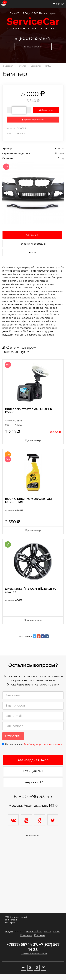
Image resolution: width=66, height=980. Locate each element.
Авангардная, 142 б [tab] (33, 760)
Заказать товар (33, 620)
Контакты (39, 935)
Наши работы (34, 932)
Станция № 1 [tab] (33, 771)
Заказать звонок (33, 47)
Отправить (13, 736)
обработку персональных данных (43, 744)
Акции (57, 932)
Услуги (9, 932)
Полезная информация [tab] (32, 244)
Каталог (20, 932)
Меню (59, 4)
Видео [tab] (32, 253)
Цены (47, 932)
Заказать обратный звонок (34, 954)
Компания (26, 935)
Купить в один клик (33, 120)
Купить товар (33, 440)
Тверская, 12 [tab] (33, 782)
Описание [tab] (32, 235)
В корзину (46, 110)
